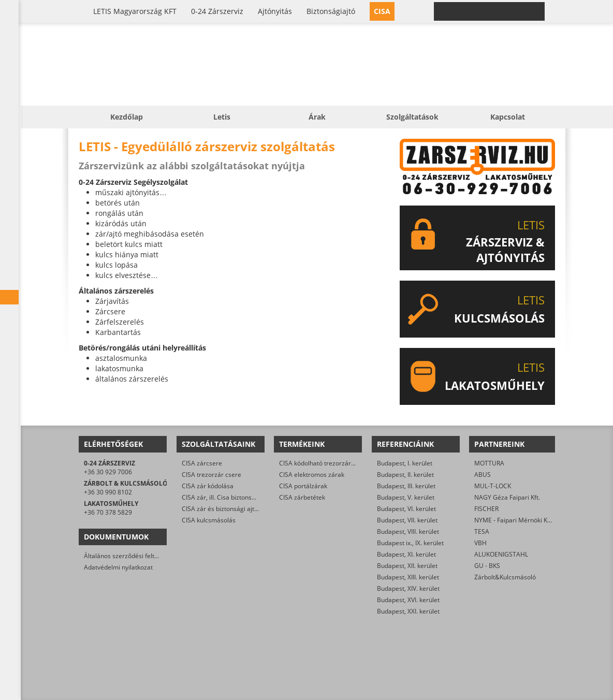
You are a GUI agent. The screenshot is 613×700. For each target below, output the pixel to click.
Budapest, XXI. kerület (408, 611)
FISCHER (486, 509)
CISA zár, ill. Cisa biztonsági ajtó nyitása (238, 497)
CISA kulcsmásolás (209, 520)
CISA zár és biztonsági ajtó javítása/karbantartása (253, 509)
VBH (480, 543)
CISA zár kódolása (208, 486)
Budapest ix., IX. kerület (410, 543)
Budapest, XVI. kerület (408, 600)
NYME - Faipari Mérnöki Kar (514, 520)
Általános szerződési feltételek (128, 556)
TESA (482, 531)
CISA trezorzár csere (211, 475)
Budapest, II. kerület (405, 475)
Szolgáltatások (412, 117)
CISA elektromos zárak (312, 475)
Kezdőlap (127, 117)
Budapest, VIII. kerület (408, 531)
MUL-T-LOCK (493, 486)
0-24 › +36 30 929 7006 (495, 11)
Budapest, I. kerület (405, 463)
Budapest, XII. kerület (407, 566)
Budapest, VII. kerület (407, 520)
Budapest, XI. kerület (406, 554)
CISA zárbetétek (302, 497)
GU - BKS (487, 566)
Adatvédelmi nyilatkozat (118, 567)
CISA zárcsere (202, 463)
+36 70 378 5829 (108, 512)
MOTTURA (489, 463)
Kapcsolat (508, 117)
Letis (222, 117)
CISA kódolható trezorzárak (318, 463)
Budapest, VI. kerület (406, 509)
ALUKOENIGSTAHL (501, 554)
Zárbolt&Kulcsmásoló (505, 577)
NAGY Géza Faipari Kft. (507, 497)
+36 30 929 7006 (108, 472)
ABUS (483, 475)
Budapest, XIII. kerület (408, 577)
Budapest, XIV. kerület (408, 588)
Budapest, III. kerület (406, 486)
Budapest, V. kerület (406, 497)
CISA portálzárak (303, 486)
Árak (317, 117)
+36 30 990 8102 (108, 492)
